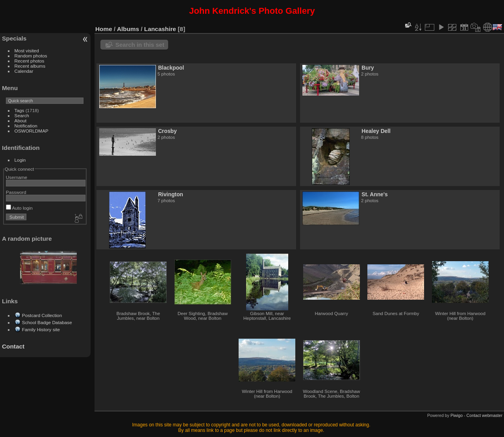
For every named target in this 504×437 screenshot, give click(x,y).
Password (16, 192)
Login (20, 160)
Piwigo (457, 415)
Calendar (24, 71)
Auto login (19, 208)
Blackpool (171, 68)
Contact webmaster (485, 415)
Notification (26, 126)
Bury (368, 68)
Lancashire (160, 29)
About (21, 121)
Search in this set (140, 45)
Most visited (27, 51)
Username (17, 177)
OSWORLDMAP (31, 131)
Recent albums (30, 66)
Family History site (41, 329)
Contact (13, 346)
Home (104, 29)
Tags (19, 110)
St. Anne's (374, 194)
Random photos (31, 56)
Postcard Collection (42, 315)
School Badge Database (47, 322)
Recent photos (30, 61)
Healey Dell (376, 131)
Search (22, 115)
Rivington (170, 194)
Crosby (167, 131)
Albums (128, 29)
